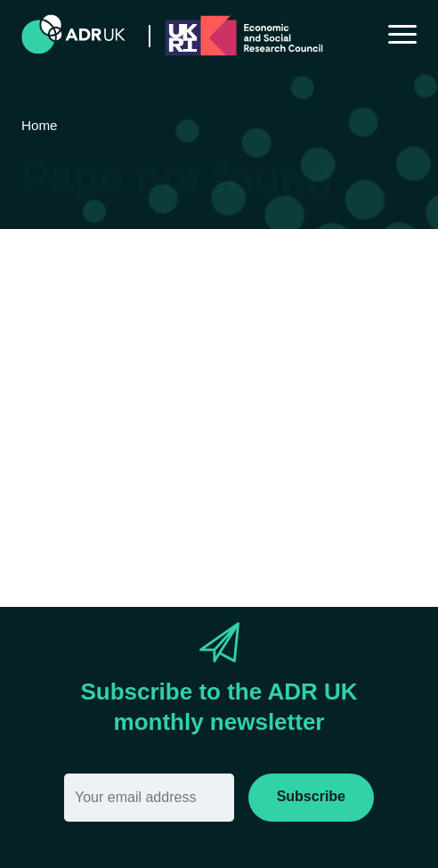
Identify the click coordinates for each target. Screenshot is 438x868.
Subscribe (311, 796)
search (151, 477)
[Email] (149, 798)
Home (313, 447)
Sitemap (379, 447)
